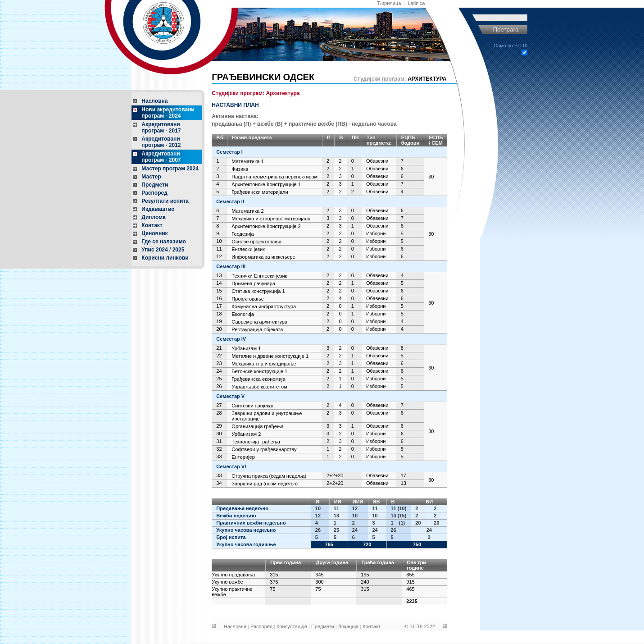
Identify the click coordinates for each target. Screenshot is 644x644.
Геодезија (243, 234)
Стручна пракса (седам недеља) (269, 476)
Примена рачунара (253, 283)
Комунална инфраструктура (264, 306)
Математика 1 (247, 161)
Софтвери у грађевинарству (264, 449)
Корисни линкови (165, 258)
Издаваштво (158, 209)
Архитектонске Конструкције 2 (266, 226)
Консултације (292, 626)
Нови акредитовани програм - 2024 (168, 113)
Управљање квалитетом (259, 387)
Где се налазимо (163, 242)
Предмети (155, 185)
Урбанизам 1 (246, 348)
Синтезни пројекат (253, 406)
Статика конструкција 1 (258, 291)
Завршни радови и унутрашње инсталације (267, 416)
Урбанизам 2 (246, 434)
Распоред (154, 193)
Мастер (151, 177)
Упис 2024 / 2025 (163, 250)
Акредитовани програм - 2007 (161, 157)
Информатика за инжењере (263, 257)
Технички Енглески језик (259, 276)
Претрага (506, 30)
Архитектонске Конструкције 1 (266, 184)
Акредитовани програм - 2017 (161, 128)
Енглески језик (248, 249)
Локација (349, 626)
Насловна (154, 101)
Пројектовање (248, 299)
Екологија (243, 314)
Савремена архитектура (259, 322)
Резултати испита (165, 201)
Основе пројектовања (256, 242)
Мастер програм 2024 (170, 169)
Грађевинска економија (258, 379)
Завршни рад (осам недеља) (265, 484)
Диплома (153, 217)
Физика (240, 169)
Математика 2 (247, 211)
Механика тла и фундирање (264, 364)
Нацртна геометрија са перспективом (274, 177)
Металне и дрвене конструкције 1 (270, 356)
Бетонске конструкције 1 (259, 371)
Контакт (152, 225)
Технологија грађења (256, 442)
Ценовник (154, 233)
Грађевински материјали (260, 192)
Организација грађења (258, 426)
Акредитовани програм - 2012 (161, 142)
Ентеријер (243, 457)
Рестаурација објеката (257, 329)
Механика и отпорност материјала (271, 219)
